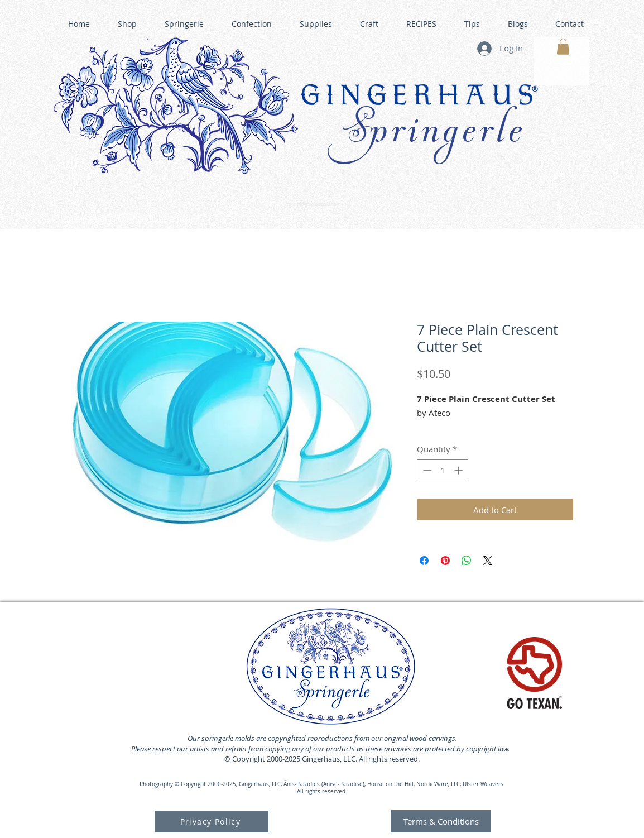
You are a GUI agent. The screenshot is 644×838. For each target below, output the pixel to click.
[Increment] (460, 470)
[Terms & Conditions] (441, 821)
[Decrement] (426, 470)
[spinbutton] (443, 470)
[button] (563, 47)
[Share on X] (488, 561)
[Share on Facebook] (424, 561)
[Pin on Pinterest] (445, 561)
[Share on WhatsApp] (467, 561)
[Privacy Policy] (212, 822)
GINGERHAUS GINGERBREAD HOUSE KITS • (431, 216)
